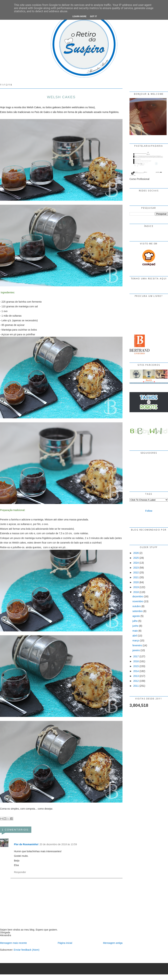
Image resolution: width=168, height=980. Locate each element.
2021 (136, 577)
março (136, 641)
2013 (136, 676)
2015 (136, 666)
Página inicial (65, 943)
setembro (138, 611)
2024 (136, 563)
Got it (93, 16)
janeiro (136, 650)
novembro (138, 601)
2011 (136, 686)
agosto (136, 616)
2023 (136, 568)
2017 (136, 656)
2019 (136, 587)
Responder (20, 872)
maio (135, 631)
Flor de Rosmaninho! (26, 844)
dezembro (138, 596)
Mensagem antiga (113, 943)
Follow (149, 511)
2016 (136, 661)
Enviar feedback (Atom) (27, 950)
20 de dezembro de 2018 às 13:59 (58, 844)
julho (135, 621)
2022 (136, 573)
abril (135, 636)
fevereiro (137, 645)
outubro (137, 606)
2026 (136, 553)
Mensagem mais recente (13, 943)
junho (135, 626)
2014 (136, 671)
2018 (136, 592)
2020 (136, 582)
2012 (136, 681)
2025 (136, 558)
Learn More (79, 16)
